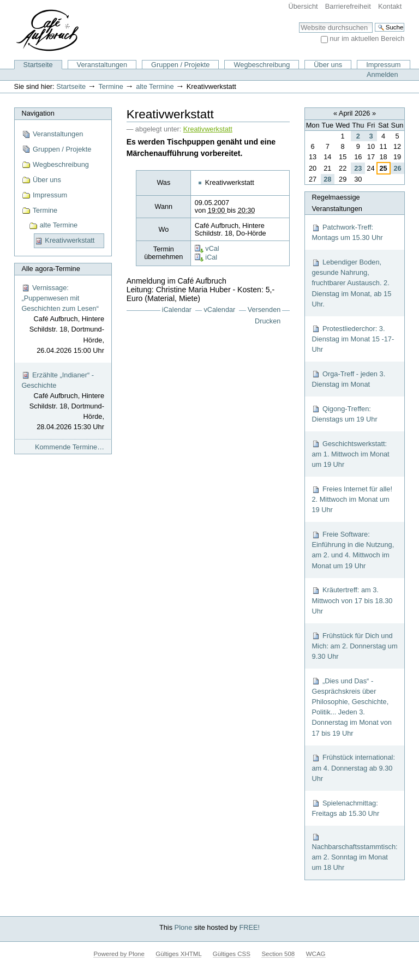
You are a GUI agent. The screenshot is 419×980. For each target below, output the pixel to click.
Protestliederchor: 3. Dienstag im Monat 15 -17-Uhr (353, 339)
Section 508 (278, 954)
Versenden (264, 310)
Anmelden (382, 74)
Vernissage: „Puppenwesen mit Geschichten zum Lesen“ (63, 320)
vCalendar (220, 310)
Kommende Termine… (70, 447)
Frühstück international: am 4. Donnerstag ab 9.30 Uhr (353, 768)
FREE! (249, 927)
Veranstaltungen (102, 65)
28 (327, 179)
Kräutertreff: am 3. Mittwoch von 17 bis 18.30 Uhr (352, 600)
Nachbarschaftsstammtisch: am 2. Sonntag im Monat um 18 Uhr (354, 852)
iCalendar (177, 310)
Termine (111, 86)
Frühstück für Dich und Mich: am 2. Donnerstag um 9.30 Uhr (354, 646)
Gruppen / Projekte (180, 65)
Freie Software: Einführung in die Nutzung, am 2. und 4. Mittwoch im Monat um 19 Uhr (353, 550)
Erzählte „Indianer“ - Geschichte (63, 402)
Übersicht (303, 6)
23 (358, 168)
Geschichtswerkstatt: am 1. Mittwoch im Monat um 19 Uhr (350, 454)
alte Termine (155, 86)
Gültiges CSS (232, 954)
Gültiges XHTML (178, 954)
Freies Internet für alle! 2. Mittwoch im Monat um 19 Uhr (352, 499)
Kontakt (390, 6)
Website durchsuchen (299, 22)
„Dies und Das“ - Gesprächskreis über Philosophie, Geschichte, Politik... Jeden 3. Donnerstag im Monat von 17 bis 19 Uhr (352, 707)
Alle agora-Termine (50, 269)
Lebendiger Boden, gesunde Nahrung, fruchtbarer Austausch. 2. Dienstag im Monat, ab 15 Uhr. (351, 283)
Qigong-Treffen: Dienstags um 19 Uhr (344, 414)
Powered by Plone (119, 954)
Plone (184, 927)
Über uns (328, 65)
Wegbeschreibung (262, 65)
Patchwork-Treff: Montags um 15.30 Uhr (347, 232)
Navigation (38, 113)
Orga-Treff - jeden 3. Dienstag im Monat (348, 379)
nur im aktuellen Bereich (367, 38)
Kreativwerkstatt (208, 129)
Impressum (383, 65)
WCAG (316, 954)
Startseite (38, 65)
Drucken (268, 321)
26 (397, 168)
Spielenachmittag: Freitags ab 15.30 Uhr (345, 808)
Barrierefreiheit (348, 6)
